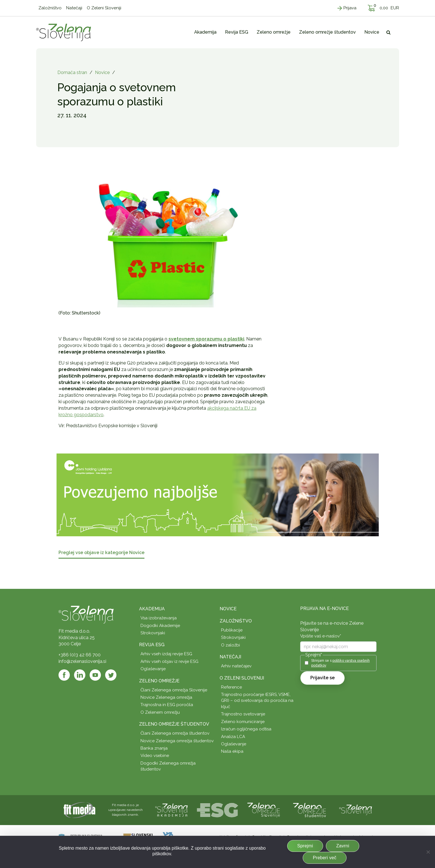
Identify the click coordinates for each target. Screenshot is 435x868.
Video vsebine (155, 756)
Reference (231, 687)
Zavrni (343, 846)
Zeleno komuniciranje (243, 722)
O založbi (231, 645)
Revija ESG (152, 645)
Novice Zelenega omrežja (166, 697)
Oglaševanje (153, 669)
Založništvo (236, 621)
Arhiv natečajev (236, 666)
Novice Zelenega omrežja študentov (177, 741)
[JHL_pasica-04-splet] (218, 495)
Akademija (152, 609)
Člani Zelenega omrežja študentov (175, 733)
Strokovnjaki (153, 633)
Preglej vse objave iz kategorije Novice (101, 553)
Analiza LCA (233, 737)
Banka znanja (154, 748)
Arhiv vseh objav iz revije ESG (169, 661)
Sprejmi (305, 846)
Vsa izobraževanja (159, 618)
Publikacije (232, 630)
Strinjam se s (340, 663)
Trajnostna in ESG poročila (167, 705)
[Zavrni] (428, 852)
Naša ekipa (232, 751)
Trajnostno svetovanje (243, 714)
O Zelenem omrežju (160, 712)
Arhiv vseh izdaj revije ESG (166, 654)
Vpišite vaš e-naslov (321, 636)
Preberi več (325, 858)
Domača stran (72, 72)
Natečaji (230, 657)
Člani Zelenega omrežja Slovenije (174, 690)
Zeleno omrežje (159, 681)
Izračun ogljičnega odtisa (246, 729)
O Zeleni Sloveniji (242, 678)
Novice (102, 72)
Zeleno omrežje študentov (174, 724)
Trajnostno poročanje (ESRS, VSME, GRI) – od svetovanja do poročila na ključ (257, 701)
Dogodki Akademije (160, 626)
